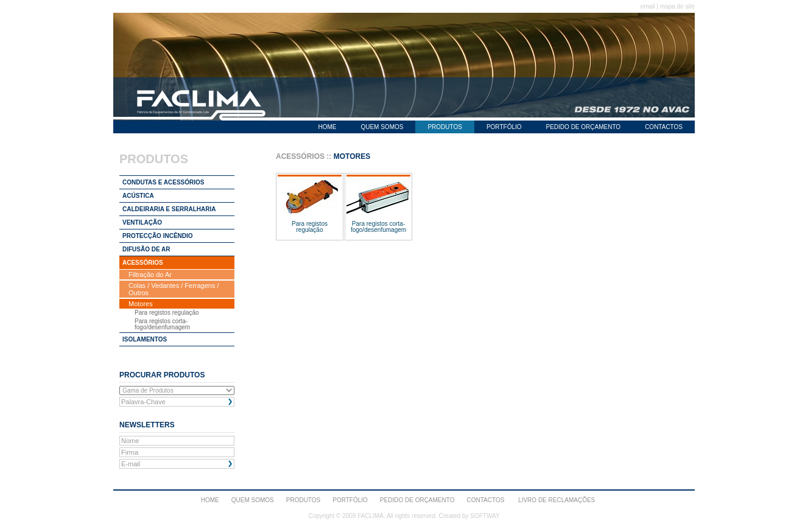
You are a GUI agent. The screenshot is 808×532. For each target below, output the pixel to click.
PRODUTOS (445, 127)
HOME (327, 127)
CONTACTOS (664, 127)
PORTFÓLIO (504, 127)
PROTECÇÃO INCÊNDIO (158, 236)
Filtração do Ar (150, 275)
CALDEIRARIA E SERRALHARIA (169, 209)
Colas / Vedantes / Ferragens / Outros (174, 289)
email (648, 6)
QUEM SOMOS (382, 127)
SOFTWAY (485, 516)
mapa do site (677, 6)
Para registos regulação (167, 313)
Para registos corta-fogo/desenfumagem (162, 324)
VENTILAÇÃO (142, 222)
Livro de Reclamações (557, 500)
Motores (141, 304)
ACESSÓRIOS (143, 263)
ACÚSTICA (138, 196)
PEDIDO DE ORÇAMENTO (584, 127)
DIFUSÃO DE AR (146, 249)
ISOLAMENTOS (145, 339)
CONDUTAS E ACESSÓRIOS (163, 182)
